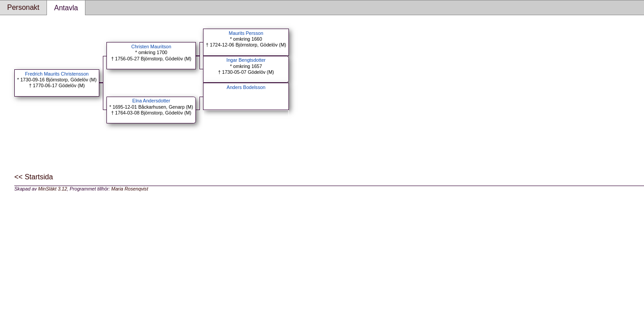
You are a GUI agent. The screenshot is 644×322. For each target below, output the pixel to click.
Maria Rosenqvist (130, 189)
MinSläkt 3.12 (53, 189)
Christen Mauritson (151, 47)
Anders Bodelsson (246, 87)
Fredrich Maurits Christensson (57, 74)
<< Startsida (34, 177)
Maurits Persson (246, 33)
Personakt (23, 7)
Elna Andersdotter (151, 101)
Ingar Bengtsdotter (246, 60)
